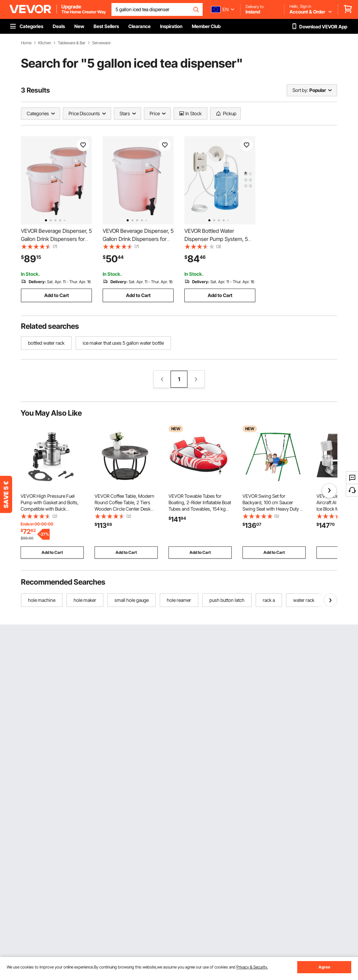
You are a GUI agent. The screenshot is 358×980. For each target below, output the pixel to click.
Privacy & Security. (252, 967)
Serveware (101, 43)
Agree (324, 967)
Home (26, 43)
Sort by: (300, 90)
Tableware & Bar (72, 43)
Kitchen (45, 43)
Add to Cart (57, 295)
